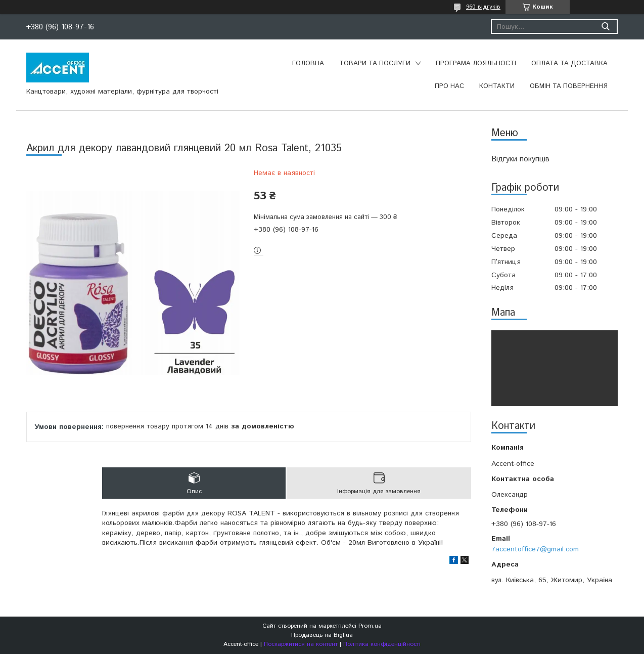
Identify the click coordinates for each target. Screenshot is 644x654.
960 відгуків (483, 7)
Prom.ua (370, 626)
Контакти (497, 86)
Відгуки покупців (520, 159)
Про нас (449, 86)
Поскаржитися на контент (301, 644)
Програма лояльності (476, 63)
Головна (308, 63)
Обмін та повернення (569, 86)
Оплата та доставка (569, 63)
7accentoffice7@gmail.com (535, 549)
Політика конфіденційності (382, 644)
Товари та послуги (375, 63)
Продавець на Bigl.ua (322, 635)
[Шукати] (605, 27)
